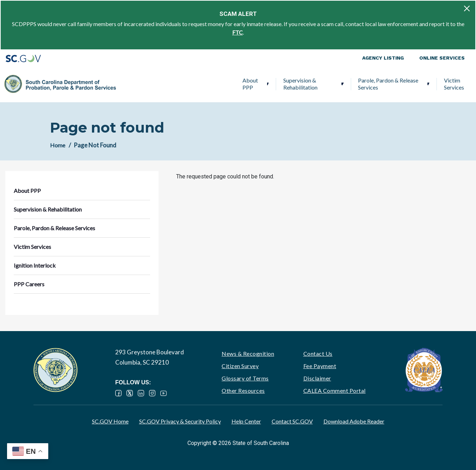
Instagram (152, 393)
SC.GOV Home (110, 421)
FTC (237, 32)
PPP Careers (437, 84)
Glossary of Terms (245, 378)
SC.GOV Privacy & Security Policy (180, 421)
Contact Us (318, 353)
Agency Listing (383, 58)
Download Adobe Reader (354, 421)
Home (58, 145)
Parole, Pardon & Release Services (269, 84)
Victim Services (335, 84)
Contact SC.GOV (292, 421)
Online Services (442, 58)
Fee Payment (320, 366)
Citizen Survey (240, 366)
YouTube (163, 393)
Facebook (118, 393)
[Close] (467, 8)
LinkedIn (141, 393)
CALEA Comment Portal (335, 390)
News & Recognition (248, 353)
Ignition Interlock (385, 84)
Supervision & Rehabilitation (181, 84)
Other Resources (243, 390)
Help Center (246, 421)
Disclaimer (317, 378)
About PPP (131, 84)
